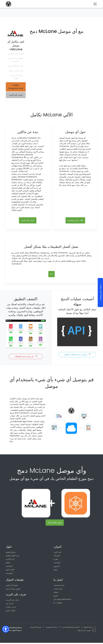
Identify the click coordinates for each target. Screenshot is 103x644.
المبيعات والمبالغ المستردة (73, 628)
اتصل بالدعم (58, 590)
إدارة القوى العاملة (13, 556)
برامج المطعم (11, 553)
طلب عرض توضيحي (75, 221)
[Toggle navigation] (96, 4)
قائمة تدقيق (10, 570)
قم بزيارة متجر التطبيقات (26, 357)
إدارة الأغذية (10, 560)
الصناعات (57, 563)
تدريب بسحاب (11, 608)
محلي (55, 570)
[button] (6, 629)
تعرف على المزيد (16, 95)
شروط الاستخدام (36, 628)
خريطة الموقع (92, 628)
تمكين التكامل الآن (55, 523)
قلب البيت (57, 553)
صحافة (56, 593)
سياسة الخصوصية (53, 628)
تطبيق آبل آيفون (12, 586)
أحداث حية (10, 604)
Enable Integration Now (16, 87)
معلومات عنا (58, 604)
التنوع (56, 597)
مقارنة (56, 560)
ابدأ (52, 274)
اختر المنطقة (81, 631)
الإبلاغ (8, 563)
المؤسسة (9, 574)
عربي (89, 631)
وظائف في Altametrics (62, 600)
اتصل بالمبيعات (59, 586)
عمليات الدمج (11, 612)
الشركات (57, 556)
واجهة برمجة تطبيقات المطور (77, 355)
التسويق (57, 567)
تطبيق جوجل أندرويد (13, 590)
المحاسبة (9, 567)
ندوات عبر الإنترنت (13, 601)
